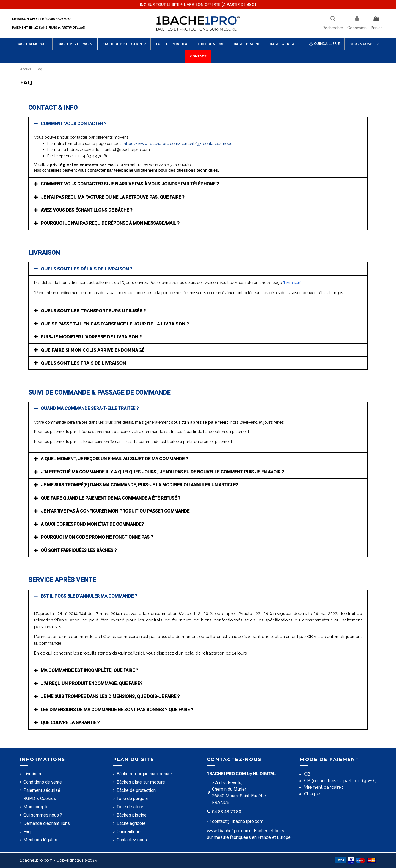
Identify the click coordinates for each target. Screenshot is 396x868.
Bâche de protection (136, 790)
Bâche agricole (131, 823)
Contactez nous (132, 840)
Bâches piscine (132, 815)
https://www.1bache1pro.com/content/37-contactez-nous (178, 143)
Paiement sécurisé (42, 790)
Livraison (32, 774)
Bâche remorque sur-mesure (144, 774)
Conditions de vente (43, 782)
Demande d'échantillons (47, 823)
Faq (27, 832)
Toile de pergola (132, 799)
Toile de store (130, 807)
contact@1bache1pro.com (238, 821)
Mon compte (36, 807)
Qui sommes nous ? (43, 815)
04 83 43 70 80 (227, 812)
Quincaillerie (129, 832)
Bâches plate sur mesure (141, 782)
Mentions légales (40, 840)
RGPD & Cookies (40, 799)
